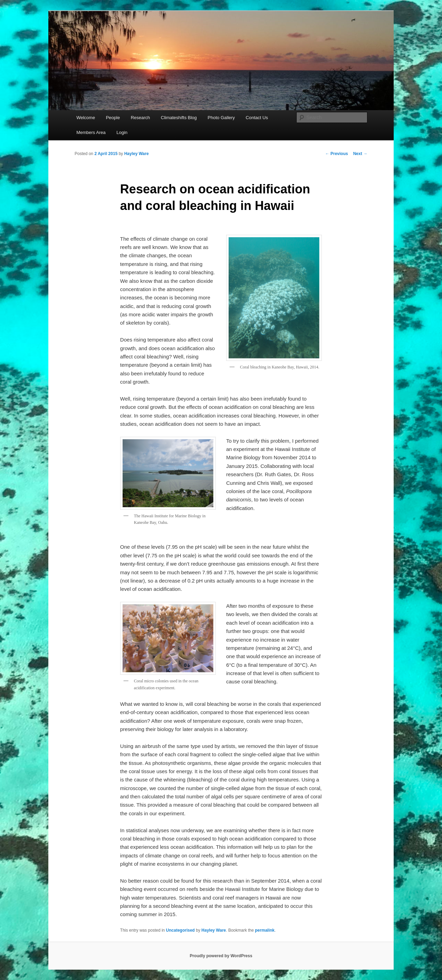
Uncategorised (180, 930)
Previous (337, 154)
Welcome (86, 118)
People (113, 118)
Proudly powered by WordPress (221, 956)
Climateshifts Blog (179, 118)
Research (141, 118)
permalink (265, 930)
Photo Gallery (221, 118)
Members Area (91, 132)
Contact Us (257, 118)
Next (360, 154)
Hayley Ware (137, 154)
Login (122, 132)
